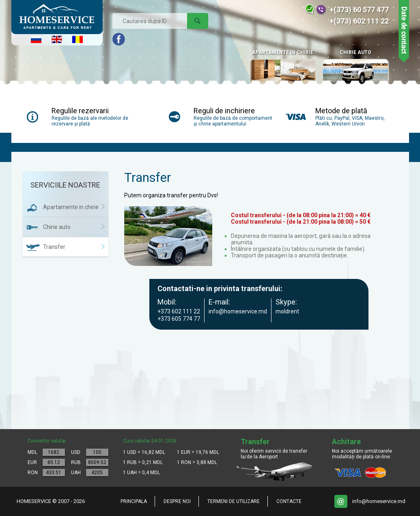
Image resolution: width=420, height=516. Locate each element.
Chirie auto (355, 68)
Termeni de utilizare (234, 501)
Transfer (54, 247)
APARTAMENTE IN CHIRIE (283, 68)
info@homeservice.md (379, 501)
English (57, 39)
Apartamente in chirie (71, 207)
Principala (134, 501)
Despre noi (177, 501)
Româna (78, 39)
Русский (36, 39)
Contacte (289, 501)
